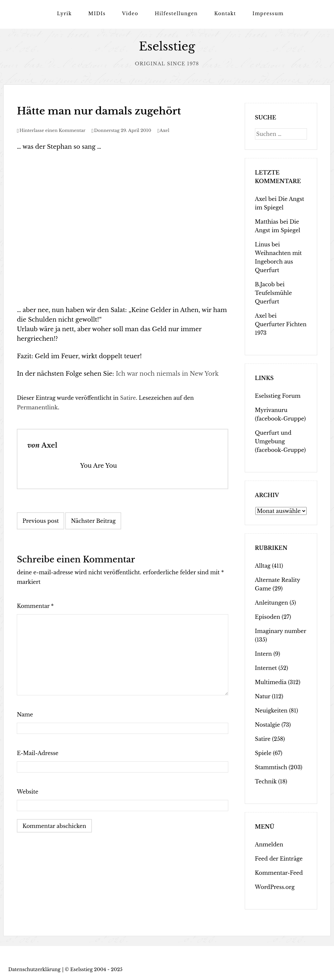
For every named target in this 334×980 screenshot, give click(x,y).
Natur (263, 696)
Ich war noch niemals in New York (167, 374)
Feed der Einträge (279, 859)
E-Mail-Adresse (38, 753)
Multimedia (271, 682)
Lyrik (64, 14)
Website (28, 792)
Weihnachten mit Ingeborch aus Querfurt (278, 262)
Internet (266, 668)
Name (25, 714)
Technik (266, 781)
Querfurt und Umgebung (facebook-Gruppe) (280, 441)
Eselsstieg (167, 46)
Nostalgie (267, 725)
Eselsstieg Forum (278, 396)
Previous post (41, 521)
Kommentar (35, 606)
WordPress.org (275, 887)
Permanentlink (37, 407)
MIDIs (97, 14)
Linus (263, 244)
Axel (165, 130)
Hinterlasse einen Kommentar (52, 130)
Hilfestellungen (176, 14)
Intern (264, 654)
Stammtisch (271, 767)
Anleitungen (272, 603)
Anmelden (269, 844)
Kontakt (225, 14)
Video (130, 14)
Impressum (268, 14)
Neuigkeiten (271, 711)
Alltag (263, 566)
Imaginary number (280, 631)
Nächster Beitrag (93, 521)
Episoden (268, 617)
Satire (128, 398)
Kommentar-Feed (279, 873)
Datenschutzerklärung (34, 969)
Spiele (263, 753)
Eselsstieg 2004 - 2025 (96, 969)
